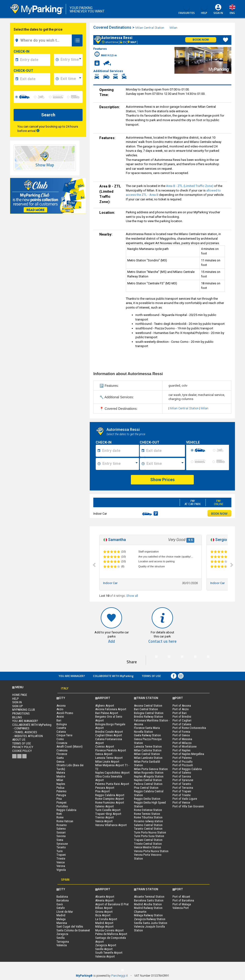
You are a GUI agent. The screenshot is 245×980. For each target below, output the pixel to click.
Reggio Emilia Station (147, 799)
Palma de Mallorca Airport (111, 934)
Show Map (45, 165)
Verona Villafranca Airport (111, 825)
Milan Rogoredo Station (149, 773)
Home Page (20, 695)
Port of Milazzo (182, 743)
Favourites (187, 10)
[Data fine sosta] (165, 451)
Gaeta (60, 758)
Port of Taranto (182, 784)
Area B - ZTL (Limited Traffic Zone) (190, 186)
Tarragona (63, 942)
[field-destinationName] (43, 40)
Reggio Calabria (66, 810)
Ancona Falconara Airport (111, 709)
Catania (61, 732)
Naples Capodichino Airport (112, 773)
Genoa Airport (104, 754)
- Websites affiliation (28, 736)
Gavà (60, 904)
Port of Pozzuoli (183, 765)
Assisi (60, 717)
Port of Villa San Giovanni (188, 806)
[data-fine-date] (34, 79)
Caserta (61, 728)
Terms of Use (151, 676)
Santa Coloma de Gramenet (73, 930)
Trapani (61, 855)
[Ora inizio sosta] (120, 464)
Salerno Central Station (148, 825)
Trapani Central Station (148, 840)
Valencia (62, 945)
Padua (60, 788)
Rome (60, 817)
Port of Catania (182, 724)
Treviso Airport (105, 817)
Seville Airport (104, 949)
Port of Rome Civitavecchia (189, 728)
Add (111, 641)
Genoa (60, 762)
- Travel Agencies (25, 732)
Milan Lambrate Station (148, 758)
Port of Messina (182, 739)
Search (48, 115)
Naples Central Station (148, 780)
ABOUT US (19, 740)
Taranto (61, 847)
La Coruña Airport (106, 919)
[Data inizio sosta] (120, 451)
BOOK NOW (219, 513)
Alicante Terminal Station (149, 897)
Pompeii (61, 803)
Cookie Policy (22, 751)
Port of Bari (180, 713)
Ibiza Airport (103, 915)
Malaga (61, 919)
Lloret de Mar (65, 912)
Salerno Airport (105, 806)
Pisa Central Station (146, 788)
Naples (61, 784)
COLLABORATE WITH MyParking (113, 676)
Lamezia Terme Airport (109, 758)
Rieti (59, 814)
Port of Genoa (181, 735)
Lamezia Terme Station (148, 746)
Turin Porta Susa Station (149, 836)
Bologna (62, 724)
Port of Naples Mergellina (188, 754)
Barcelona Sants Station (149, 900)
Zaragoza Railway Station (150, 919)
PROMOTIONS (21, 713)
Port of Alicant (181, 897)
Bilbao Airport (104, 908)
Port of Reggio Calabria (187, 769)
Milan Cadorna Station (148, 750)
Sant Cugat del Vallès (70, 926)
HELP (204, 10)
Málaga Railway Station (148, 915)
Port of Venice (181, 803)
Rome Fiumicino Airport (110, 803)
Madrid (61, 915)
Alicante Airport (105, 897)
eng (232, 13)
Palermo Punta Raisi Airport (112, 784)
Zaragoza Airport (106, 945)
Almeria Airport (104, 900)
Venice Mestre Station (148, 847)
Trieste (61, 859)
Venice (61, 862)
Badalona (62, 897)
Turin (60, 851)
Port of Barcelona (183, 900)
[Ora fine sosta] (165, 464)
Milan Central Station (150, 28)
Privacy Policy (23, 747)
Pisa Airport (103, 791)
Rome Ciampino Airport (110, 799)
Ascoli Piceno (65, 713)
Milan (174, 28)
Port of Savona (182, 776)
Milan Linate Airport (107, 762)
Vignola (61, 870)
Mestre (61, 776)
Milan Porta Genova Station (151, 769)
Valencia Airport (105, 956)
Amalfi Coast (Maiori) (70, 746)
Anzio (60, 709)
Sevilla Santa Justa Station (151, 923)
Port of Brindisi (182, 717)
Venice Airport (104, 821)
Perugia (61, 795)
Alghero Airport (105, 706)
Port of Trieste (181, 795)
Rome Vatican (65, 821)
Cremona (62, 750)
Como (60, 739)
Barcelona (63, 900)
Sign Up (17, 706)
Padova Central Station (148, 784)
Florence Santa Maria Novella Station (147, 730)
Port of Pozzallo (183, 762)
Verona (61, 866)
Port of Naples (181, 750)
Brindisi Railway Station (148, 717)
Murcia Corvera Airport (109, 930)
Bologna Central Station (149, 713)
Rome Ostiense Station (148, 810)
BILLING (17, 717)
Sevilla (61, 938)
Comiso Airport (105, 746)
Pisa (59, 799)
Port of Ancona (182, 706)
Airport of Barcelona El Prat (112, 904)
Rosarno (62, 825)
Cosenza (62, 743)
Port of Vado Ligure (185, 799)
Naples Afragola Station (149, 776)
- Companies (21, 728)
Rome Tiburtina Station (148, 817)
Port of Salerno (182, 773)
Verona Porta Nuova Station (151, 851)
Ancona (61, 706)
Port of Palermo (182, 758)
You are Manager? (72, 676)
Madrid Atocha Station (148, 904)
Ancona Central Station (148, 706)
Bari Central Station (146, 709)
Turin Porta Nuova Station (150, 832)
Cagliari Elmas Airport (109, 735)
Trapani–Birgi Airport (108, 814)
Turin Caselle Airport (108, 810)
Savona (61, 836)
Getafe (61, 908)
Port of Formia (181, 732)
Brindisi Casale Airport (109, 732)
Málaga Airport (104, 926)
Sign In (218, 13)
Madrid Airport (104, 923)
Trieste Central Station (148, 844)
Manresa (62, 923)
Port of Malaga (182, 904)
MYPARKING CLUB (24, 710)
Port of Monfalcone (184, 746)
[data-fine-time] (71, 79)
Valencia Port (181, 908)
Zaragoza (62, 934)
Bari (59, 720)
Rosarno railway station (148, 821)
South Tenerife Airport (109, 953)
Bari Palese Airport (107, 713)
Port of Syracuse (183, 780)
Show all (132, 596)
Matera (61, 773)
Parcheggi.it (120, 976)
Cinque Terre (64, 735)
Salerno (61, 829)
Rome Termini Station (147, 814)
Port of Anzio (181, 709)
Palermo (61, 791)
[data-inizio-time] (71, 60)
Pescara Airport (105, 788)
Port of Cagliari (182, 720)
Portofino (62, 806)
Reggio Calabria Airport (110, 795)
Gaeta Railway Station (147, 735)
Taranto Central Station (148, 829)
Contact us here (162, 641)
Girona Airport (104, 912)
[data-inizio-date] (34, 60)
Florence (62, 754)
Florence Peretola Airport (111, 750)
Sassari (61, 832)
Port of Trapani (182, 791)
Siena (60, 840)
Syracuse (62, 844)
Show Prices (162, 480)
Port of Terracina (183, 788)
